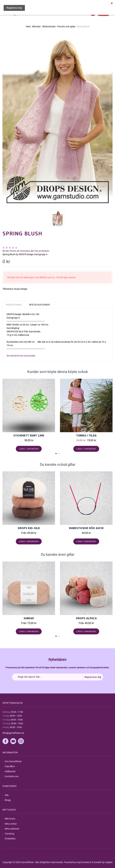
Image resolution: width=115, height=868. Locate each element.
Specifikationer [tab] (39, 305)
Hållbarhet (10, 771)
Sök (7, 795)
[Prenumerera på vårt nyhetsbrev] (58, 677)
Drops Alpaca (86, 618)
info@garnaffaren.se (13, 733)
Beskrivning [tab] (14, 305)
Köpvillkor (10, 766)
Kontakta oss (12, 776)
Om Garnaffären (13, 761)
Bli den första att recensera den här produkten (26, 251)
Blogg (8, 800)
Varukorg (10, 834)
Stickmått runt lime (29, 435)
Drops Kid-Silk (29, 528)
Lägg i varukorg (29, 449)
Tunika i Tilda (86, 435)
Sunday (29, 618)
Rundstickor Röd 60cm (86, 528)
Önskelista (10, 839)
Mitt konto (10, 819)
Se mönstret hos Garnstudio (21, 356)
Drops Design (21, 289)
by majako (107, 862)
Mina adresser (12, 829)
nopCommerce (84, 862)
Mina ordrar (11, 824)
